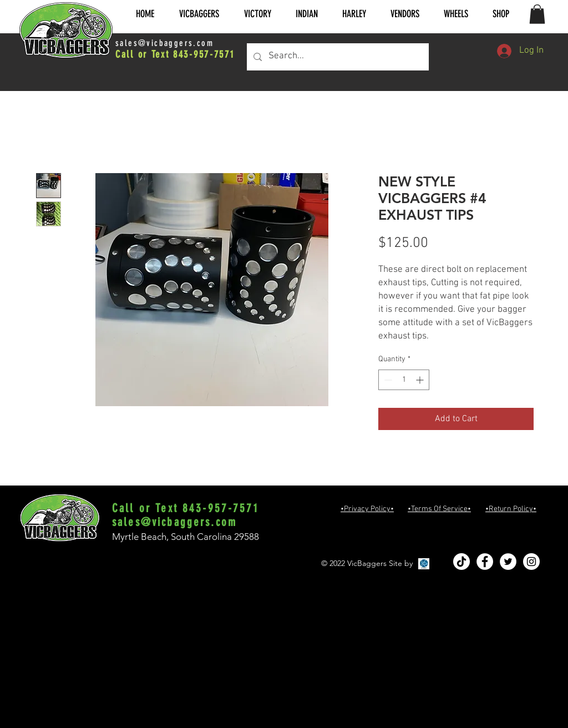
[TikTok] (461, 562)
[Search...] (337, 57)
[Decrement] (387, 380)
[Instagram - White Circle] (531, 562)
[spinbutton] (404, 380)
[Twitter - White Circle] (508, 562)
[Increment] (421, 380)
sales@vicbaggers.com (164, 43)
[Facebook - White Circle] (485, 562)
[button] (199, 14)
